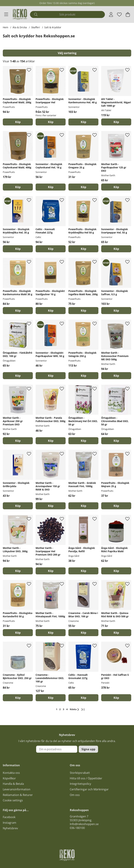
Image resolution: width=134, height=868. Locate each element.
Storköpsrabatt (80, 773)
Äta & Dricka (20, 27)
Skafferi (36, 27)
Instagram (10, 823)
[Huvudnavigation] (6, 14)
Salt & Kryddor (53, 27)
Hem (5, 27)
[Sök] (67, 14)
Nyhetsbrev (10, 828)
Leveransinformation (17, 789)
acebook (10, 817)
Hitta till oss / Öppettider (86, 778)
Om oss (75, 795)
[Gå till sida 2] (60, 709)
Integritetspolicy (80, 784)
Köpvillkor (9, 778)
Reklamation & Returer (18, 795)
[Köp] (18, 122)
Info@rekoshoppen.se (84, 824)
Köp (51, 122)
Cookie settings (13, 800)
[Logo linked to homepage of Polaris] (20, 14)
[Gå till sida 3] (64, 709)
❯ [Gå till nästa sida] (74, 709)
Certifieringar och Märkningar (89, 789)
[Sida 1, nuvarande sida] (57, 709)
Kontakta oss (11, 773)
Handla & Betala (13, 784)
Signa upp (88, 749)
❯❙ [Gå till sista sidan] (83, 709)
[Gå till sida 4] (67, 709)
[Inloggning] (111, 14)
